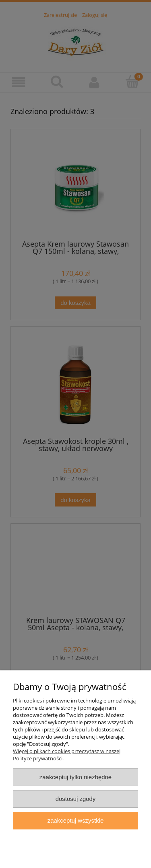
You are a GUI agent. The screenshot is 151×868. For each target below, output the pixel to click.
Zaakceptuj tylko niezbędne (75, 777)
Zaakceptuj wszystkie (75, 820)
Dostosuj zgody (76, 799)
